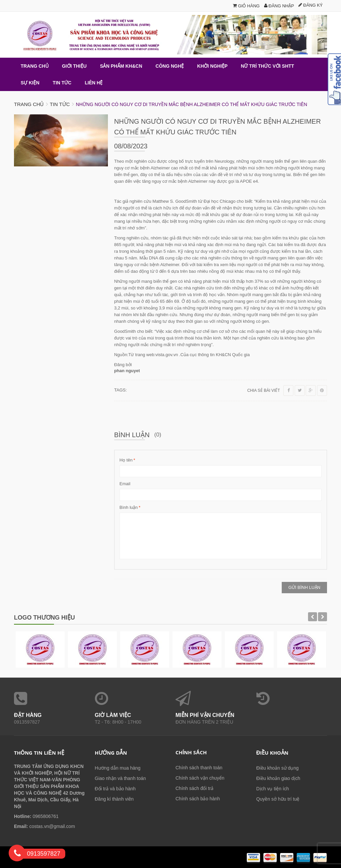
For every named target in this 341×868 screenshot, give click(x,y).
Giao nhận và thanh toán (121, 778)
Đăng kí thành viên (114, 799)
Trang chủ (29, 104)
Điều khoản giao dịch (278, 778)
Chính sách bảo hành (198, 799)
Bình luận (129, 508)
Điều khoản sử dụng (278, 768)
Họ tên (126, 460)
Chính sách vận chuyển (200, 778)
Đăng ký (311, 5)
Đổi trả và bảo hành (115, 789)
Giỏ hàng (246, 6)
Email (125, 484)
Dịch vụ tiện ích (273, 789)
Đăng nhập (279, 6)
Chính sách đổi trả (194, 788)
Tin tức (60, 104)
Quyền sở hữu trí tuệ (278, 799)
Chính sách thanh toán (199, 768)
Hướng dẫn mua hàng (118, 768)
